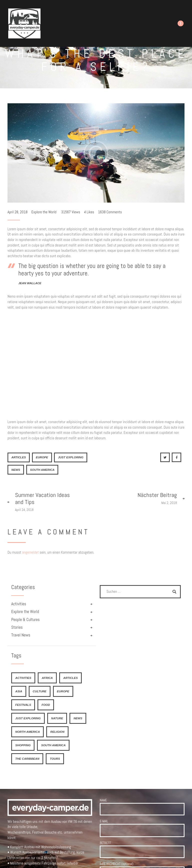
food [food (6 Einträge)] (46, 705)
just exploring (71, 457)
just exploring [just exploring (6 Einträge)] (28, 718)
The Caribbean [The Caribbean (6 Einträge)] (27, 759)
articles (18, 457)
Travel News (21, 635)
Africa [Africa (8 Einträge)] (47, 678)
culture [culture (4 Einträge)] (40, 691)
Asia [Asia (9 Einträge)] (19, 691)
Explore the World (44, 212)
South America (42, 470)
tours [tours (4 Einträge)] (55, 759)
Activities (19, 604)
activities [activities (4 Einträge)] (23, 678)
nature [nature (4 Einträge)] (57, 718)
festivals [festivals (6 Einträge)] (23, 705)
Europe (42, 457)
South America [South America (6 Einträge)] (53, 745)
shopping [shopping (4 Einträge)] (23, 745)
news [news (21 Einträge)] (78, 718)
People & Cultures (25, 620)
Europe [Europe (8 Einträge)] (63, 691)
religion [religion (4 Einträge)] (57, 732)
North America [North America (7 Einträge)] (27, 732)
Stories (17, 627)
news (16, 470)
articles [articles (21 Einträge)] (70, 678)
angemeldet (30, 552)
